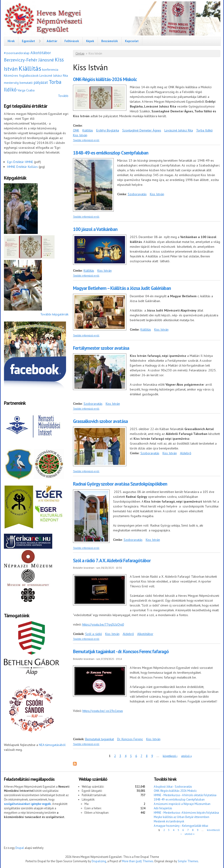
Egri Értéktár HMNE (20, 162)
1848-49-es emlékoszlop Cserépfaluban (111, 153)
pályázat (41, 82)
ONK (76, 130)
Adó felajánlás (163, 808)
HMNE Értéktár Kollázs (22, 167)
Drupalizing (99, 861)
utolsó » (186, 756)
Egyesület (28, 41)
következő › (170, 756)
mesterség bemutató (18, 83)
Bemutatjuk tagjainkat (100, 739)
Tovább (63, 96)
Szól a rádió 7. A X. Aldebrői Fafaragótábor (112, 561)
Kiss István (80, 135)
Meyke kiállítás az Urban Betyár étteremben (182, 817)
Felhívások (72, 41)
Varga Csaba (26, 90)
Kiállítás (30, 68)
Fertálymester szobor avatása (101, 348)
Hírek (11, 41)
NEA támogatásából (52, 745)
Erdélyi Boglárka (108, 130)
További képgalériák (54, 314)
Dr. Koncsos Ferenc (130, 739)
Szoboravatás (137, 194)
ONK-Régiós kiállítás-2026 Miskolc (105, 79)
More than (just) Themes (138, 861)
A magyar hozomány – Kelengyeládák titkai (181, 826)
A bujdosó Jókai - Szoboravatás (173, 786)
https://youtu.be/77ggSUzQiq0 (103, 624)
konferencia (50, 70)
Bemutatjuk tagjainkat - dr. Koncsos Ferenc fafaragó (121, 651)
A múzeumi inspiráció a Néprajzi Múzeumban (182, 804)
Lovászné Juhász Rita (54, 76)
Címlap (80, 54)
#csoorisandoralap (17, 53)
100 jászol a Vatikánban (95, 229)
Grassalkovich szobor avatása (100, 421)
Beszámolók (110, 41)
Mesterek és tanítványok (169, 821)
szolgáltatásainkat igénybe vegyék (27, 804)
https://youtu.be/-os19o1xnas (103, 711)
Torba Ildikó (204, 130)
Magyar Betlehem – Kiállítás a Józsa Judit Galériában (122, 288)
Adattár (52, 41)
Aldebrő (186, 453)
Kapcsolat (132, 41)
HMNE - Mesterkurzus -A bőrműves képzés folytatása (186, 813)
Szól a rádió (94, 634)
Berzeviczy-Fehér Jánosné (29, 60)
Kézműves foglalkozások (21, 76)
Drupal (20, 848)
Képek (90, 41)
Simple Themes (188, 861)
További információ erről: (86, 140)
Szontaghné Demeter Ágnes (142, 130)
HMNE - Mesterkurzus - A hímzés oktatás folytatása (185, 795)
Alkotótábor (41, 53)
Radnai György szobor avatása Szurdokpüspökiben (120, 484)
